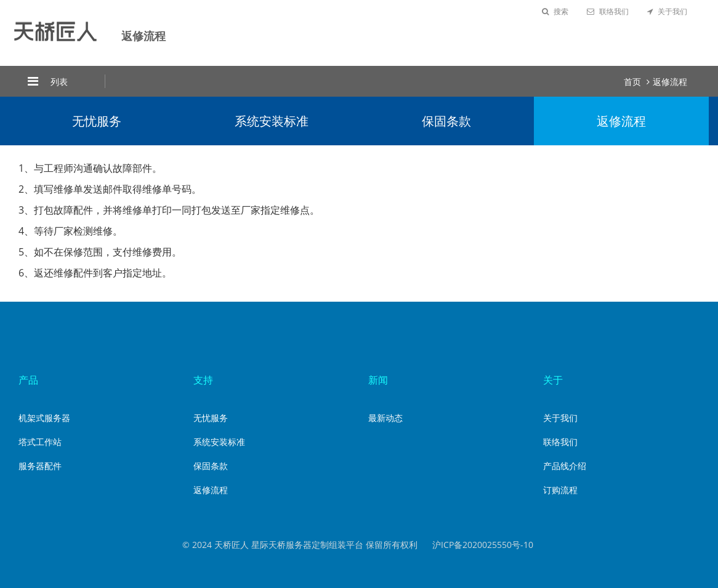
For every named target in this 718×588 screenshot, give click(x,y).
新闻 (378, 380)
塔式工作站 (40, 442)
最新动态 (385, 418)
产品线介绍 (565, 466)
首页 (632, 82)
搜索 (555, 11)
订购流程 (560, 490)
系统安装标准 (272, 121)
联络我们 (608, 11)
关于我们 (667, 11)
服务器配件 (40, 466)
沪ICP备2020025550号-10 (483, 545)
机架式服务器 (44, 418)
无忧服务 (97, 121)
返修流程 (670, 82)
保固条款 (446, 121)
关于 (553, 380)
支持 (203, 380)
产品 (28, 380)
